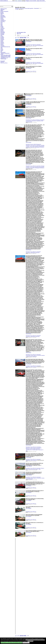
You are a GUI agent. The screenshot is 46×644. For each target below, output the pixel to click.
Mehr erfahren (30, 641)
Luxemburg (2, 28)
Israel (1, 24)
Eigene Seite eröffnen (41, 1)
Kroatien (2, 27)
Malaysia (2, 29)
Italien (2, 24)
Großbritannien (3, 21)
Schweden (2, 39)
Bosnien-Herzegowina (4, 11)
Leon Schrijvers (29, 42)
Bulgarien (2, 13)
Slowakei (2, 42)
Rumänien (2, 37)
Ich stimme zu (26, 643)
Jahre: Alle (19, 34)
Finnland (2, 19)
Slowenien (2, 43)
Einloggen (27, 1)
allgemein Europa (4, 9)
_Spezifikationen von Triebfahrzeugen (4, 58)
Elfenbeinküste (3, 17)
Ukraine (2, 50)
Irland (1, 23)
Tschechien (2, 46)
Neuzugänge (3, 61)
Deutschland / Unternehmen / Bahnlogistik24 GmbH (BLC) (35, 147)
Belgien (2, 11)
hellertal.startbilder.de (4, 1)
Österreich (2, 35)
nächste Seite (23, 38)
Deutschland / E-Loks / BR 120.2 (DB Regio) (33, 120)
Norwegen (2, 34)
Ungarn (2, 51)
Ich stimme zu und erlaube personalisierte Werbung (11, 643)
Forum (16, 1)
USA (1, 51)
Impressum (20, 1)
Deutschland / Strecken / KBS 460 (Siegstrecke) (33, 144)
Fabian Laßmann (29, 466)
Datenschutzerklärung (4, 63)
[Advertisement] (30, 22)
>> (28, 38)
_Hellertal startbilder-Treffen (5, 56)
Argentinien (2, 10)
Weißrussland (3, 52)
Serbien (2, 41)
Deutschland (36, 8)
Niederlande (3, 33)
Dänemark (2, 15)
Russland (2, 38)
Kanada (2, 26)
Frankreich (2, 20)
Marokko (2, 30)
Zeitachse (2, 62)
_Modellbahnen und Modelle (5, 57)
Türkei (2, 49)
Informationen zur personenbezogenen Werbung (35, 640)
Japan (2, 25)
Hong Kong (2, 22)
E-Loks (17, 9)
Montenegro (3, 32)
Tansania (2, 45)
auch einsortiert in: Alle (21, 32)
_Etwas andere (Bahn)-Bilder (6, 55)
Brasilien (2, 12)
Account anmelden (33, 1)
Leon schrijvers (29, 486)
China (1, 14)
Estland (2, 18)
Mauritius (2, 31)
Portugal (2, 37)
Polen (1, 36)
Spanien (2, 44)
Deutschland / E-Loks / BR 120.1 (31, 45)
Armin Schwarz (29, 118)
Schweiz (2, 40)
